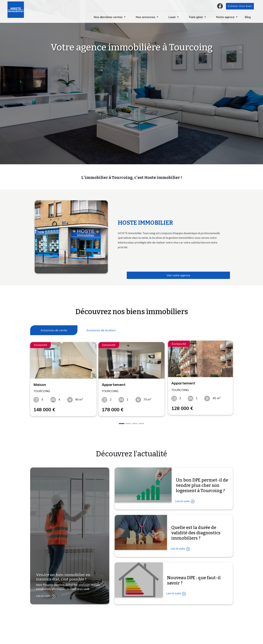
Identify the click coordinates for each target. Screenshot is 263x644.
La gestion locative (146, 631)
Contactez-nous (45, 640)
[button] (110, 17)
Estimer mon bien (240, 6)
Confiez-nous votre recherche (101, 623)
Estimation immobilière (96, 631)
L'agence (140, 623)
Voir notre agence (178, 275)
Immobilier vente (93, 639)
